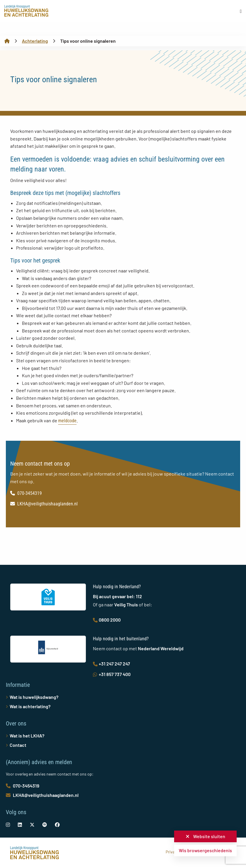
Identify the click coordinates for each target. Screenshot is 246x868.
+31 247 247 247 (111, 664)
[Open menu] (241, 11)
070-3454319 (26, 493)
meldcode (67, 421)
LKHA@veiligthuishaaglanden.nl (44, 504)
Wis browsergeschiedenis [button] (205, 850)
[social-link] (8, 825)
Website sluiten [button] (206, 836)
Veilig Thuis (126, 604)
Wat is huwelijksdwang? (34, 697)
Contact (18, 745)
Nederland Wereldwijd (161, 648)
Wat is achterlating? (30, 706)
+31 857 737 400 (112, 674)
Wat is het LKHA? (27, 736)
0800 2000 (107, 620)
